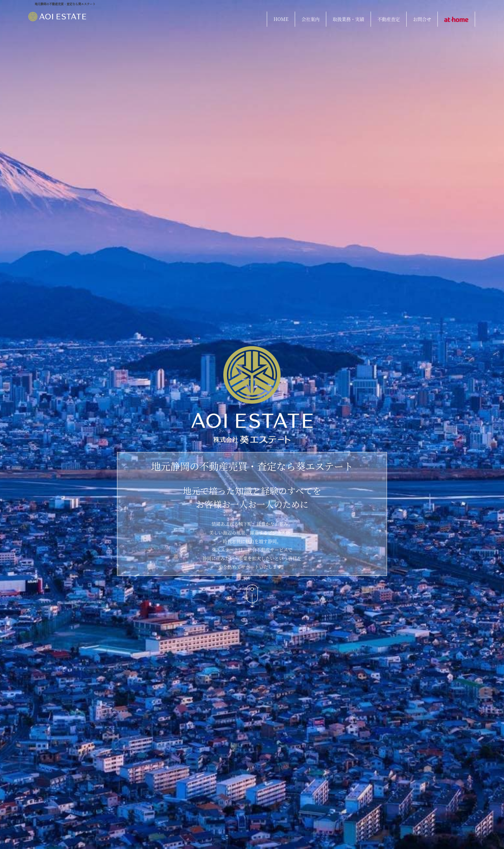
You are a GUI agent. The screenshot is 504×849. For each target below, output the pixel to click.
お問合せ (422, 19)
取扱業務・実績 (348, 19)
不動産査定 (389, 19)
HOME (281, 19)
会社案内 (310, 19)
